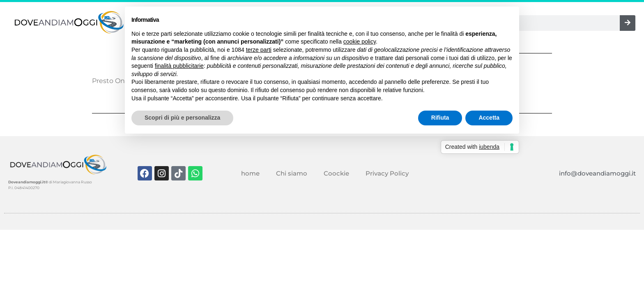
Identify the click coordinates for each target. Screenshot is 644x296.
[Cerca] (628, 23)
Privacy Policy (387, 173)
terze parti (259, 50)
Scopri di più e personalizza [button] (182, 118)
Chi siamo (292, 173)
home (250, 173)
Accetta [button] (489, 118)
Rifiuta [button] (440, 118)
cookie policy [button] (360, 42)
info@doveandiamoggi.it (597, 173)
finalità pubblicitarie (179, 66)
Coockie (336, 173)
